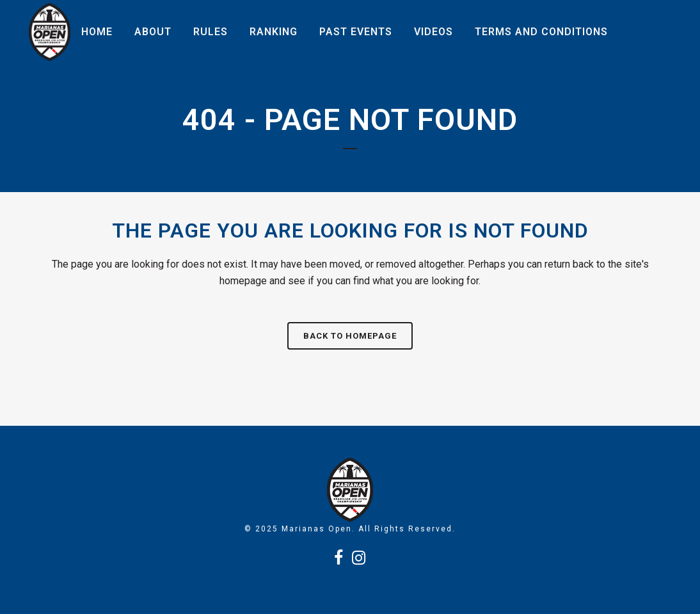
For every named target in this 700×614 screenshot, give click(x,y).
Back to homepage (350, 336)
